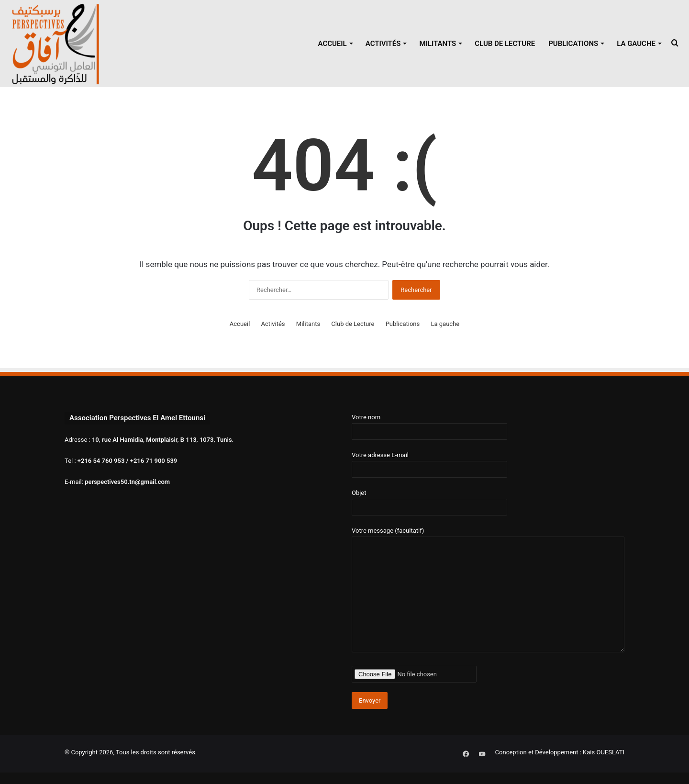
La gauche (636, 44)
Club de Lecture (505, 44)
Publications (573, 44)
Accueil (332, 44)
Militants (438, 44)
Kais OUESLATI (604, 752)
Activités (383, 44)
